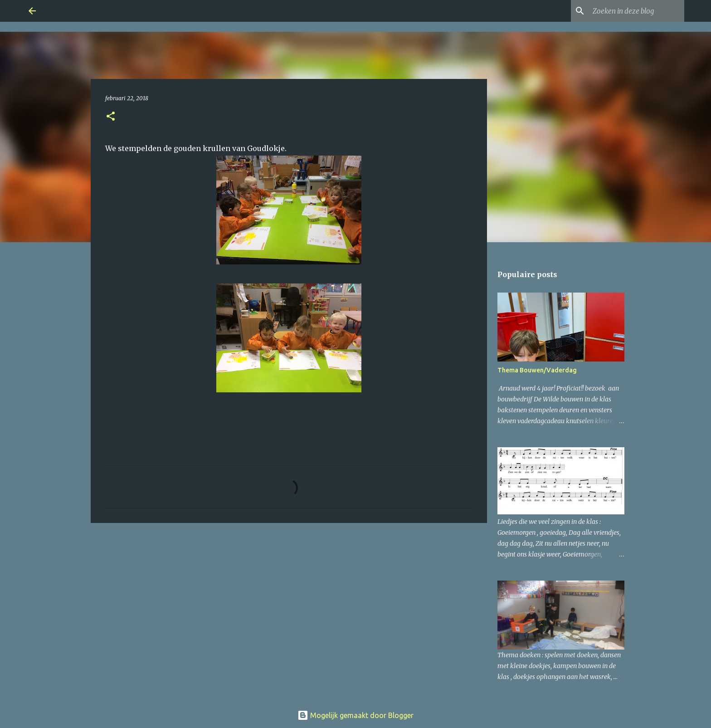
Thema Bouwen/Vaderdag (537, 370)
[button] (111, 117)
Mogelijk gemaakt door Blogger (355, 715)
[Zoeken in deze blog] (637, 11)
